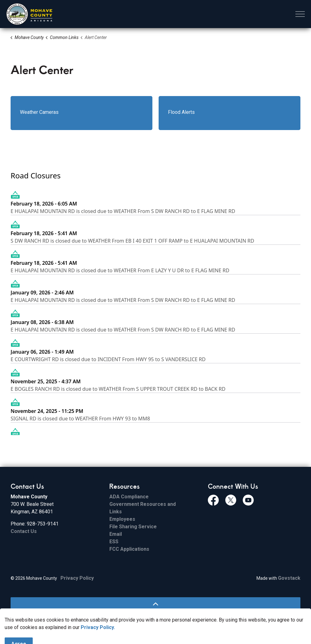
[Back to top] (155, 604)
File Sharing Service (133, 527)
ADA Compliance (129, 497)
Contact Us (24, 531)
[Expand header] (300, 14)
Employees (122, 519)
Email (116, 534)
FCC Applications (129, 549)
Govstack (289, 578)
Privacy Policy (77, 578)
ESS (114, 542)
